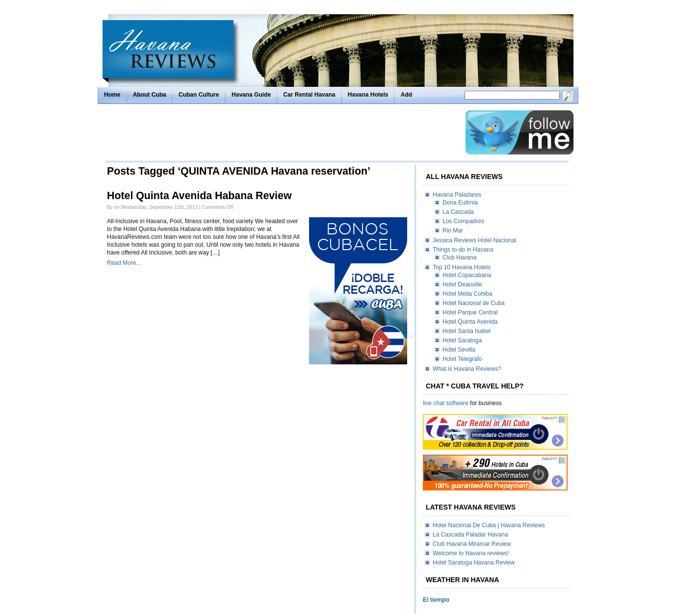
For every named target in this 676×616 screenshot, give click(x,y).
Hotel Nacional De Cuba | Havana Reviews (489, 525)
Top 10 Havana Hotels (462, 267)
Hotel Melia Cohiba (467, 294)
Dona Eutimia (460, 203)
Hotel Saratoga (462, 340)
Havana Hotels (368, 95)
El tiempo (436, 600)
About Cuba (150, 95)
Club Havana (459, 257)
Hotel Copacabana (467, 275)
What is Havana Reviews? (467, 369)
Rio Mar (453, 231)
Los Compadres (463, 221)
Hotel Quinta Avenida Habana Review (199, 196)
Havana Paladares (457, 195)
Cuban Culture (199, 95)
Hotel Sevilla (459, 350)
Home (112, 95)
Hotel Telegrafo (462, 359)
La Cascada (458, 212)
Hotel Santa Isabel (467, 331)
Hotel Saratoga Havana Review (474, 563)
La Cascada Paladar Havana (470, 535)
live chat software (446, 403)
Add (406, 95)
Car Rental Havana (309, 95)
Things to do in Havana (463, 250)
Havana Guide (251, 95)
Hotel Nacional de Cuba (474, 303)
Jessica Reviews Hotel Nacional (474, 240)
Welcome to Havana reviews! (471, 553)
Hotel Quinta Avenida (470, 322)
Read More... (124, 263)
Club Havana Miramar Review (472, 544)
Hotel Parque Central (470, 312)
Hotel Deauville (462, 284)
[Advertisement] (283, 132)
